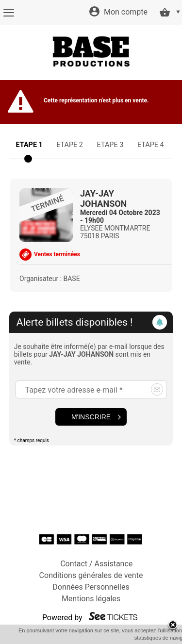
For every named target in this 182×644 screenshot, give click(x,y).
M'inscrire (91, 417)
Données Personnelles (91, 587)
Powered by (62, 618)
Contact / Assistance (96, 564)
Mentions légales (91, 599)
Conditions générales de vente (91, 575)
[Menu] (8, 13)
